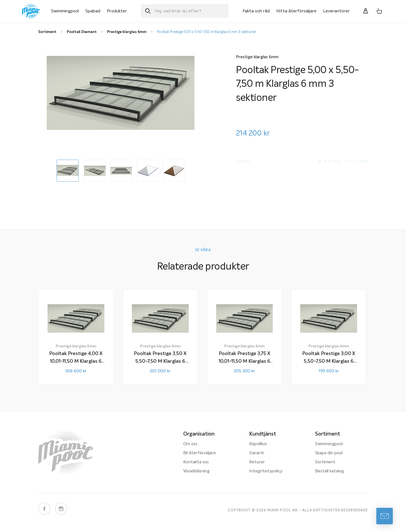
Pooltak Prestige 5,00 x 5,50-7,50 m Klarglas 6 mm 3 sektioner (207, 32)
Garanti (257, 453)
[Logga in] (366, 11)
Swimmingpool (65, 11)
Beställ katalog (329, 471)
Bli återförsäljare (200, 453)
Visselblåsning (196, 471)
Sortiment (325, 462)
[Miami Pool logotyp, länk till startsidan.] (31, 11)
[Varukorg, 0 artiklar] (379, 11)
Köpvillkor (258, 444)
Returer (257, 462)
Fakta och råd (256, 11)
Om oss (190, 444)
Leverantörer (336, 11)
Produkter (117, 11)
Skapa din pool (329, 453)
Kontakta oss (196, 462)
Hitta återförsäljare (296, 11)
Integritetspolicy (266, 471)
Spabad (93, 11)
